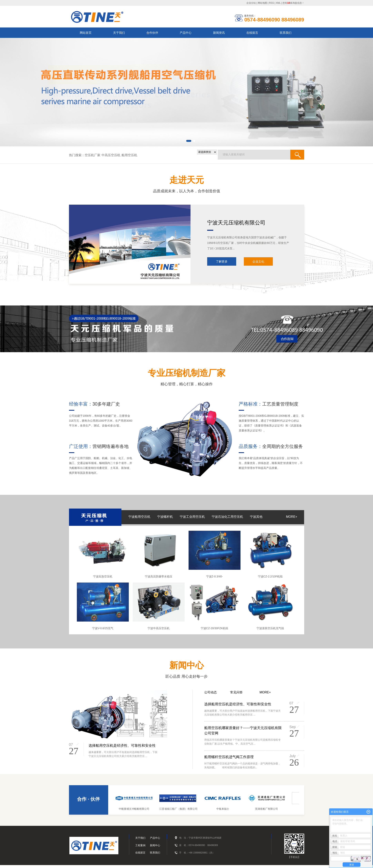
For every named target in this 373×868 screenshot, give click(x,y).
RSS (272, 3)
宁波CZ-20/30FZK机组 (215, 628)
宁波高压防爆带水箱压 (159, 576)
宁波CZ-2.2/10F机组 (270, 576)
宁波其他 (256, 517)
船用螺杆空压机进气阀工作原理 (229, 757)
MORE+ (292, 517)
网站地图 (262, 3)
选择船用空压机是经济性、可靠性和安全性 (122, 746)
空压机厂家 (93, 155)
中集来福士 (224, 809)
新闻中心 (155, 845)
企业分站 (251, 3)
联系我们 (286, 33)
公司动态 (211, 692)
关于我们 (119, 33)
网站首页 (86, 33)
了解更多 (222, 261)
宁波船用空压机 (139, 517)
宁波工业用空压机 (192, 517)
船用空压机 (129, 155)
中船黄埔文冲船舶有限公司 (135, 809)
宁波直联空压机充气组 (270, 628)
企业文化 (258, 261)
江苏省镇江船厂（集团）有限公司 (180, 809)
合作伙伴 (152, 33)
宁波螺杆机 (165, 517)
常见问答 (236, 692)
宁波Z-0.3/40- (215, 576)
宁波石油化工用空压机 (227, 517)
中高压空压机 (111, 155)
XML (278, 3)
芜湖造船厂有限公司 (268, 809)
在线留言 (252, 33)
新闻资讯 (219, 33)
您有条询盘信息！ (293, 3)
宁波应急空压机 (103, 576)
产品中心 (186, 33)
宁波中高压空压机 (159, 628)
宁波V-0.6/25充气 (103, 628)
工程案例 (140, 845)
